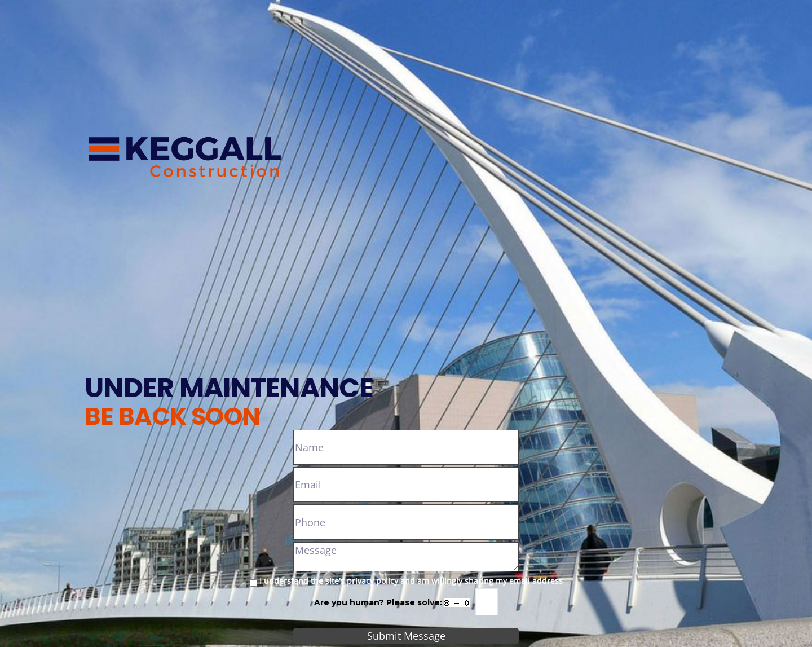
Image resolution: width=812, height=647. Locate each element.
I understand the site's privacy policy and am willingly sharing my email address (411, 581)
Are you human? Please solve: (406, 602)
